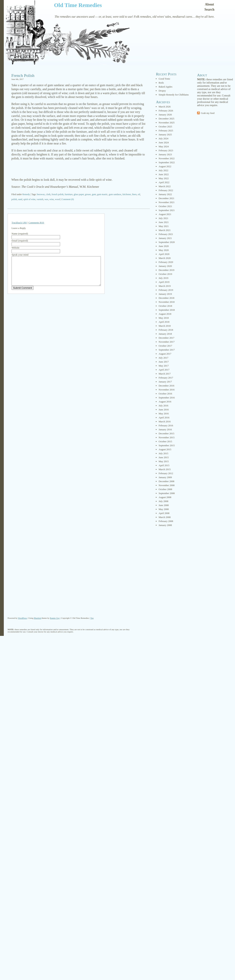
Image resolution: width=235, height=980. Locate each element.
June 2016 (164, 410)
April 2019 (164, 282)
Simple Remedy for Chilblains (174, 95)
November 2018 (167, 302)
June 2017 (164, 362)
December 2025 (166, 119)
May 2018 (164, 318)
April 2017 (164, 370)
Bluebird (38, 618)
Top (92, 618)
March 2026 (165, 107)
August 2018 (165, 314)
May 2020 (164, 250)
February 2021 (166, 234)
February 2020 (166, 262)
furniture (69, 194)
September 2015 (167, 445)
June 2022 (164, 174)
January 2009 (165, 477)
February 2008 (166, 521)
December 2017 (166, 338)
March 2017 (165, 374)
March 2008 (165, 517)
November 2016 (167, 390)
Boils (161, 83)
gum (94, 194)
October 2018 (165, 306)
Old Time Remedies (78, 5)
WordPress (22, 618)
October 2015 (165, 441)
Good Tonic (164, 79)
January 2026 (165, 115)
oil (139, 194)
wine (52, 199)
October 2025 (165, 127)
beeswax (41, 194)
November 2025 (167, 123)
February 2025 (166, 130)
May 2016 (164, 414)
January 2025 (165, 134)
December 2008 (166, 481)
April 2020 (164, 254)
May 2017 (164, 366)
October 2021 (165, 206)
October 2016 (165, 394)
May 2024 (164, 146)
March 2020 (165, 258)
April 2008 (164, 513)
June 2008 (164, 505)
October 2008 (165, 489)
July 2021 (163, 218)
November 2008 (167, 485)
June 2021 (164, 222)
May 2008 (164, 509)
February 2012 (166, 473)
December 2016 (166, 386)
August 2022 (165, 166)
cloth (48, 194)
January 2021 (165, 238)
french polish (58, 194)
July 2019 (163, 278)
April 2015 (164, 465)
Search (210, 9)
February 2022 (166, 190)
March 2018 (165, 326)
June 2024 (164, 142)
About (209, 4)
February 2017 (166, 378)
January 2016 (165, 429)
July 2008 (163, 501)
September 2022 (167, 162)
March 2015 (165, 469)
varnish (40, 199)
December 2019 (166, 270)
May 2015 (164, 461)
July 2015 (163, 453)
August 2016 (165, 402)
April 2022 (164, 182)
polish (14, 199)
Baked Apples (166, 87)
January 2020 (165, 266)
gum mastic (102, 194)
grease (88, 194)
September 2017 (167, 350)
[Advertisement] (79, 169)
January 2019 (165, 294)
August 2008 (165, 497)
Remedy (26, 194)
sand (20, 199)
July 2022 (163, 170)
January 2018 (165, 334)
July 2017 (163, 358)
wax (46, 199)
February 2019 (166, 290)
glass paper (79, 194)
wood (58, 199)
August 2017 (165, 354)
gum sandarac (115, 194)
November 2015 (167, 437)
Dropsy (162, 91)
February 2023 (166, 150)
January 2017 (165, 382)
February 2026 (166, 111)
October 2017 (165, 346)
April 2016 (164, 417)
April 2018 (164, 322)
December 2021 (166, 198)
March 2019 (165, 286)
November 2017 (167, 342)
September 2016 (167, 398)
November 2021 (167, 202)
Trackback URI (19, 223)
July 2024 (163, 138)
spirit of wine (29, 199)
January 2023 (165, 154)
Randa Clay (55, 618)
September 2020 (167, 242)
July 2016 (163, 406)
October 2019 (165, 274)
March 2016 (165, 421)
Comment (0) (68, 199)
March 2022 (165, 186)
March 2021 (165, 230)
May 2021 (164, 226)
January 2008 (165, 525)
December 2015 (166, 433)
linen (134, 194)
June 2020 (164, 246)
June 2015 (164, 457)
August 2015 (165, 449)
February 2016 (166, 425)
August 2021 (165, 214)
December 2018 (166, 298)
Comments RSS (36, 223)
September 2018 (167, 310)
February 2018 (166, 330)
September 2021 (167, 210)
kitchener (127, 194)
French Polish (23, 75)
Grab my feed (208, 113)
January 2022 (165, 194)
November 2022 (167, 158)
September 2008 (167, 493)
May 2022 (164, 178)
